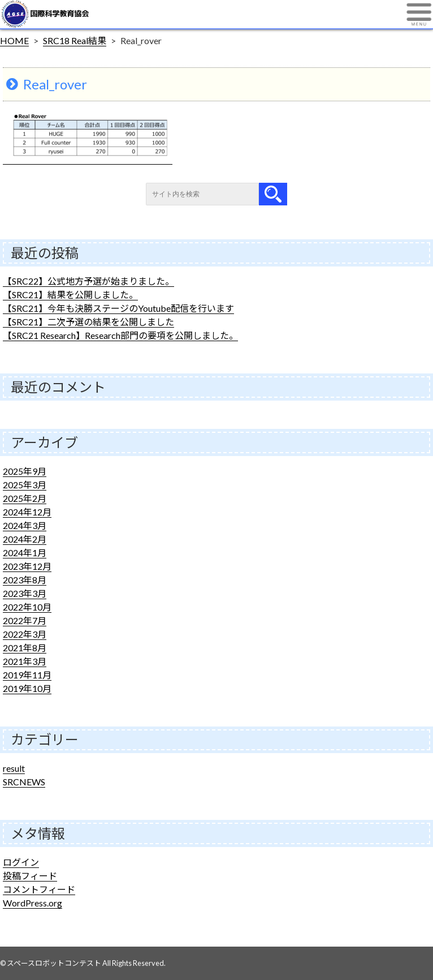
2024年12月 (27, 512)
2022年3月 (25, 634)
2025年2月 (25, 498)
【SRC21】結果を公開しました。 (70, 295)
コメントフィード (39, 889)
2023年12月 (27, 566)
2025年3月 (25, 485)
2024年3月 (25, 525)
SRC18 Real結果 (75, 40)
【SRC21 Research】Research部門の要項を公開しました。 (120, 335)
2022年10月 (27, 607)
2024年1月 (25, 553)
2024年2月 (25, 539)
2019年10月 (27, 688)
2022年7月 (25, 620)
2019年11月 (27, 675)
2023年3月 (25, 593)
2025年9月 (25, 471)
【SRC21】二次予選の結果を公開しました (88, 322)
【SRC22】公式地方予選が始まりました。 (88, 281)
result (14, 768)
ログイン (21, 862)
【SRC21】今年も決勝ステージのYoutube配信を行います (118, 308)
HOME (14, 40)
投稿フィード (30, 876)
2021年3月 (25, 661)
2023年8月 (25, 580)
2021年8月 (25, 648)
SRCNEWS (24, 782)
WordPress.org (33, 903)
